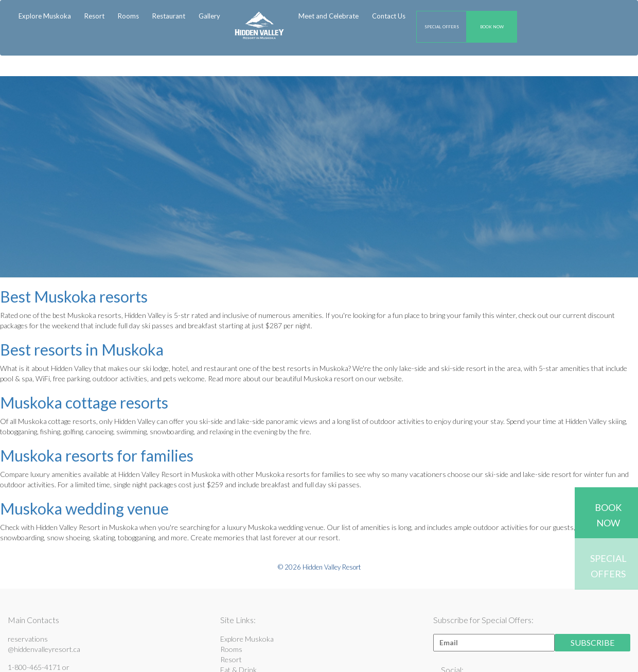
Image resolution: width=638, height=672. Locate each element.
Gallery (209, 16)
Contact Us (389, 16)
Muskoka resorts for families (97, 455)
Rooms (128, 16)
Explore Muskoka (45, 16)
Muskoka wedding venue (84, 508)
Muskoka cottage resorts (84, 402)
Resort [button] (94, 16)
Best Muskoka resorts (74, 296)
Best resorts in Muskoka (82, 349)
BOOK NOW (492, 27)
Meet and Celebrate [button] (329, 16)
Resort (231, 659)
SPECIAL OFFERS (442, 27)
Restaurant (169, 16)
